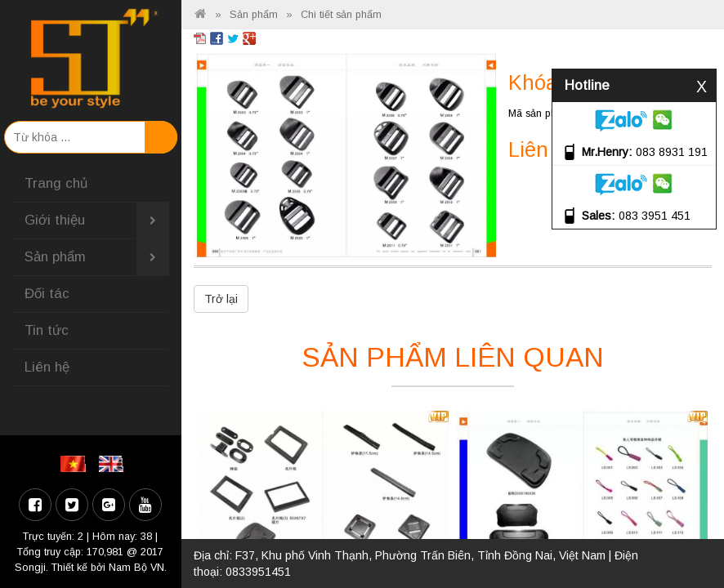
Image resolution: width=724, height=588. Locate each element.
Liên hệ (47, 367)
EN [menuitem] (114, 464)
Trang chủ (56, 183)
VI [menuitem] (76, 464)
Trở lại (221, 299)
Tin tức (47, 330)
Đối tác (47, 294)
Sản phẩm (97, 257)
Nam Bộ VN (136, 568)
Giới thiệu (97, 220)
